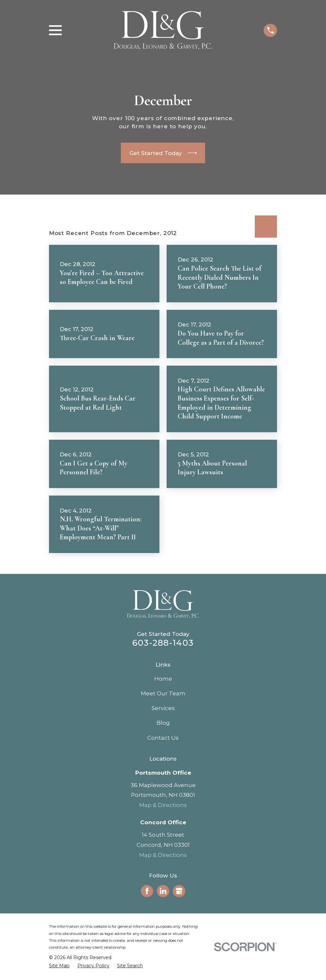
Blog (163, 723)
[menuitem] (59, 966)
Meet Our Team (163, 693)
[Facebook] (147, 891)
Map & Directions (163, 805)
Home (163, 679)
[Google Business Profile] (179, 891)
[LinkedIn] (163, 891)
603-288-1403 (163, 643)
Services (163, 708)
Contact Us (163, 738)
